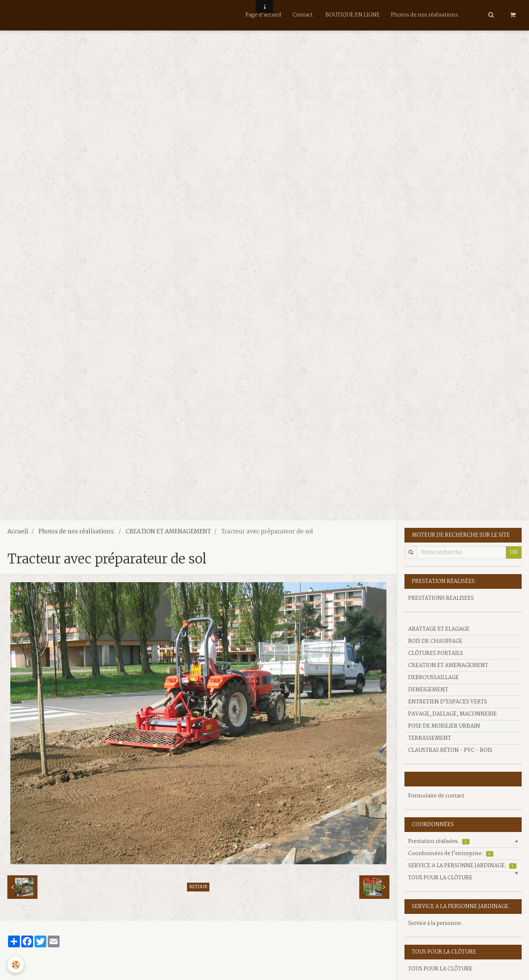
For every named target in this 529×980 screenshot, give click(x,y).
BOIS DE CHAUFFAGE (435, 641)
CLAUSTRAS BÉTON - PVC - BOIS (450, 750)
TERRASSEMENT (430, 738)
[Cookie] (16, 965)
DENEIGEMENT (428, 690)
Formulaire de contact (436, 796)
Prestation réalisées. (439, 842)
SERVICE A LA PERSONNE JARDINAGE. (462, 866)
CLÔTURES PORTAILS (436, 653)
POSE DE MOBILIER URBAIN (444, 726)
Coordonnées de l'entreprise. (451, 854)
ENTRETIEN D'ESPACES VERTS (448, 702)
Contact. (303, 15)
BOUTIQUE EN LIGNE (353, 15)
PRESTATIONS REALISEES (441, 598)
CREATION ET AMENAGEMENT (168, 532)
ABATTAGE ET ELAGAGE (439, 629)
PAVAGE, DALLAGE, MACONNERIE (453, 714)
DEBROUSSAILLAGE (433, 678)
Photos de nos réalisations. (425, 15)
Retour (198, 887)
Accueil (18, 532)
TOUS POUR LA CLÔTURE (440, 878)
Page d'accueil (263, 15)
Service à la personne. (436, 923)
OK (514, 552)
